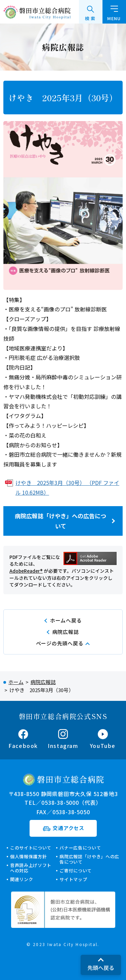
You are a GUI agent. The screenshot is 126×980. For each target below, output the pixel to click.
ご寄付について (76, 871)
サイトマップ (73, 879)
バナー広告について (80, 848)
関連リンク (22, 879)
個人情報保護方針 (28, 856)
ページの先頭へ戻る (60, 643)
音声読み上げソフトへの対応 (31, 868)
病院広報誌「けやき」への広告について (60, 521)
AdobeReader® (26, 571)
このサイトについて (31, 848)
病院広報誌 (66, 632)
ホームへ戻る (66, 620)
